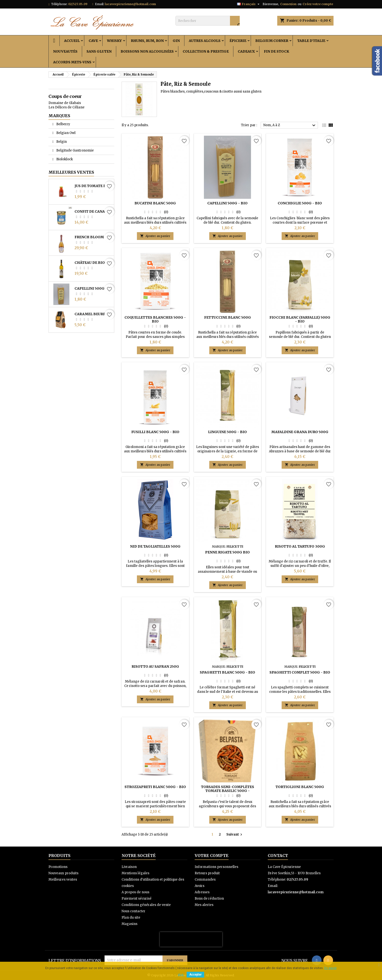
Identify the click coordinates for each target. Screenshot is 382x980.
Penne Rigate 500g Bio (227, 552)
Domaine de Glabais (65, 103)
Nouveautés (65, 51)
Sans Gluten (99, 51)
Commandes (205, 880)
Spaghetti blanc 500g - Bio (227, 672)
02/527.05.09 (78, 4)
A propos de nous (135, 892)
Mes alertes (204, 905)
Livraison (129, 867)
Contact (278, 856)
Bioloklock (64, 159)
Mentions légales (135, 873)
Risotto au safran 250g (155, 666)
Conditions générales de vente (146, 905)
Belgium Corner (272, 41)
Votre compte (212, 856)
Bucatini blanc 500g (155, 203)
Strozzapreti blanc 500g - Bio (155, 787)
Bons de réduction (209, 899)
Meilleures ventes (63, 880)
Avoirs (200, 886)
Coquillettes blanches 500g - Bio (155, 319)
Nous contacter (134, 911)
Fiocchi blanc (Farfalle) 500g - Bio (300, 319)
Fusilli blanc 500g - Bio (155, 432)
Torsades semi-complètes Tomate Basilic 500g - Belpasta (228, 791)
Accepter (195, 975)
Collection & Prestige (206, 51)
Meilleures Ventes (71, 172)
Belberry (63, 124)
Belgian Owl (66, 133)
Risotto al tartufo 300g (300, 546)
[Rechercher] (208, 21)
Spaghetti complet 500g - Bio (300, 672)
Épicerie (238, 41)
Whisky (114, 41)
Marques (59, 116)
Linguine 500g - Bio (227, 432)
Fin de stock (277, 51)
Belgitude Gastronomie (75, 150)
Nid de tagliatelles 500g (155, 546)
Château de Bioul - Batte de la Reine (93, 263)
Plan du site (131, 918)
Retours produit (207, 873)
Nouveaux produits (63, 873)
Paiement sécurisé (137, 899)
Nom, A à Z (290, 125)
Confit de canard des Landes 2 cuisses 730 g (93, 211)
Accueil (72, 41)
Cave (93, 41)
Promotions (58, 867)
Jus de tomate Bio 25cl (93, 186)
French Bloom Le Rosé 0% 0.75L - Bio (93, 237)
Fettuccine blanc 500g (228, 317)
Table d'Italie (311, 41)
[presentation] (191, 939)
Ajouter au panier (155, 236)
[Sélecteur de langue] (249, 4)
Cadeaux (246, 51)
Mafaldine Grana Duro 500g (300, 432)
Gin (176, 41)
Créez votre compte (318, 4)
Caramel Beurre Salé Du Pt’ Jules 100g (93, 314)
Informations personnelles (216, 867)
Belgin (61, 142)
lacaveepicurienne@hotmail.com (130, 4)
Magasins (129, 924)
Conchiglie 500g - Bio (300, 203)
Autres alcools (205, 41)
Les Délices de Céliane (67, 107)
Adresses (202, 892)
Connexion (288, 4)
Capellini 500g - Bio (93, 288)
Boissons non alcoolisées (147, 51)
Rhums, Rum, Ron (147, 41)
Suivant (235, 835)
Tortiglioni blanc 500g (300, 787)
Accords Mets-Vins (72, 62)
